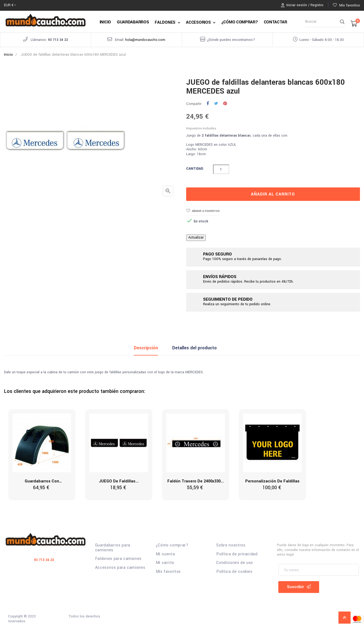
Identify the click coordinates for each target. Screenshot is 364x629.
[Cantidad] (221, 169)
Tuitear (216, 104)
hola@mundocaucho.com (145, 40)
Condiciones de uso (235, 563)
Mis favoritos (168, 572)
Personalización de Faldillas (272, 481)
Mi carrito (165, 563)
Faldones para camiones (118, 559)
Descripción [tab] (146, 348)
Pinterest (225, 104)
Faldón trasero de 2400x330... (196, 481)
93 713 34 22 (58, 40)
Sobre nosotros (231, 545)
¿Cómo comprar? (172, 545)
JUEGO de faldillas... (119, 481)
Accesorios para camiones (120, 568)
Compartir (208, 104)
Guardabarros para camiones (113, 548)
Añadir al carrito (273, 194)
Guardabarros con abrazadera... (42, 482)
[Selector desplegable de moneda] (10, 5)
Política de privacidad (237, 554)
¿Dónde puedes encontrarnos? (231, 40)
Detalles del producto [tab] (194, 348)
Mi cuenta (165, 554)
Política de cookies (234, 572)
